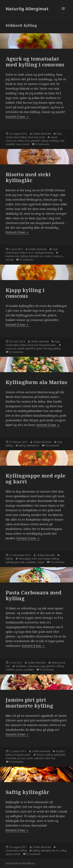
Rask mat (33, 137)
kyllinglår (34, 256)
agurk (54, 137)
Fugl (59, 134)
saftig (63, 851)
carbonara (33, 666)
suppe (41, 562)
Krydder (60, 751)
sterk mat (50, 758)
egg (43, 666)
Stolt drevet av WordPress (20, 863)
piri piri (22, 758)
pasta (19, 670)
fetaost (41, 755)
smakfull (10, 144)
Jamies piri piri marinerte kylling (29, 703)
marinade (11, 758)
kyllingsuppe (13, 562)
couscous (11, 141)
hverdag (48, 349)
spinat (9, 854)
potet (30, 758)
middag (54, 141)
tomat (26, 144)
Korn (31, 253)
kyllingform (33, 445)
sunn (19, 144)
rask (62, 141)
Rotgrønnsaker (48, 345)
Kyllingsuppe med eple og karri (36, 479)
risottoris (58, 256)
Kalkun (23, 137)
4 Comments (52, 445)
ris (41, 256)
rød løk (10, 260)
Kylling (9, 445)
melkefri (10, 670)
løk (23, 562)
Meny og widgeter (63, 13)
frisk (27, 141)
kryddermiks (13, 256)
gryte (39, 349)
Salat (42, 137)
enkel (21, 141)
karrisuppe (44, 559)
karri (35, 559)
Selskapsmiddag (44, 253)
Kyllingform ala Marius (36, 382)
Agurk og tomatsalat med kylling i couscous (35, 62)
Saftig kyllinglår (27, 792)
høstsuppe (25, 559)
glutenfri (35, 141)
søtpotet (39, 758)
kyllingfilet (59, 755)
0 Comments (42, 144)
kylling (45, 141)
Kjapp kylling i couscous (25, 293)
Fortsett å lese (17, 116)
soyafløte (31, 562)
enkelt (21, 349)
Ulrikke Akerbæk (42, 134)
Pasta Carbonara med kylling (34, 595)
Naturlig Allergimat (27, 9)
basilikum (21, 666)
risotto (48, 256)
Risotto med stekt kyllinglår (28, 177)
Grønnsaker (12, 137)
